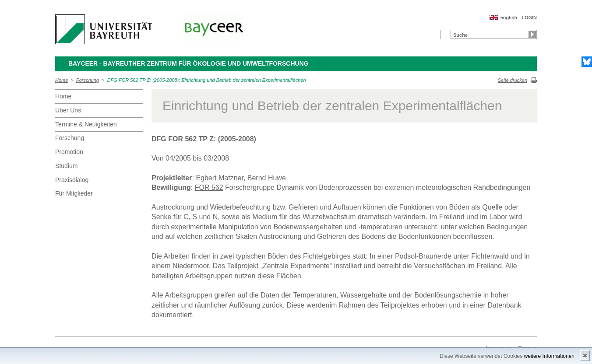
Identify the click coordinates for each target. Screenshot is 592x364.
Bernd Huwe (267, 178)
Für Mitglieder (74, 193)
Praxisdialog (72, 180)
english (509, 17)
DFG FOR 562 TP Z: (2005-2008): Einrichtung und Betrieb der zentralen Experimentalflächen (207, 80)
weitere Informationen (549, 356)
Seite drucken (513, 80)
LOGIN (529, 17)
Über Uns (68, 110)
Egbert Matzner (220, 178)
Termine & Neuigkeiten (86, 124)
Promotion (69, 152)
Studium (66, 166)
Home (62, 80)
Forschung (88, 80)
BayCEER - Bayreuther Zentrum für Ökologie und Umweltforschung (189, 63)
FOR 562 (209, 187)
